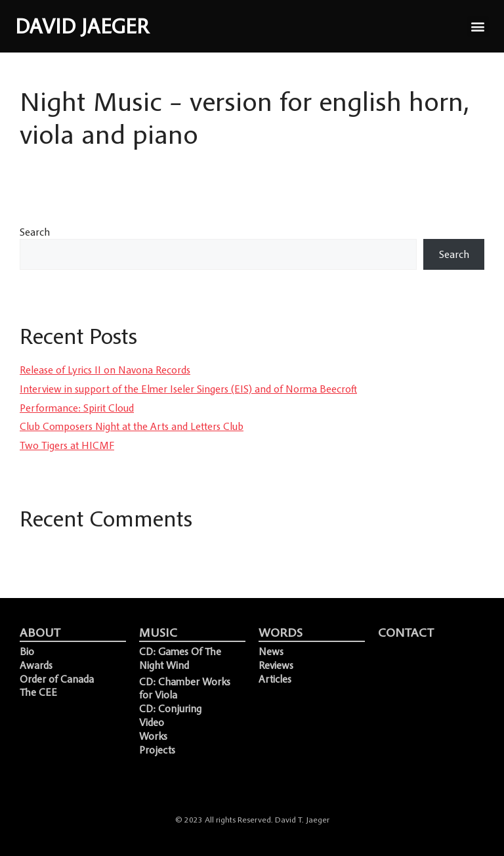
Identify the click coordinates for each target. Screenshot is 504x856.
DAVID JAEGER (82, 26)
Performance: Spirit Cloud (77, 408)
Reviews (276, 665)
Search (35, 232)
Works (153, 736)
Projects (157, 750)
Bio (27, 651)
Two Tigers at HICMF (67, 445)
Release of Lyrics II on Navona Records (105, 370)
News (271, 651)
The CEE (38, 692)
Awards (36, 665)
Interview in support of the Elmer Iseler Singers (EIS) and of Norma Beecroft (188, 389)
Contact (406, 632)
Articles (275, 679)
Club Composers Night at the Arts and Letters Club (132, 426)
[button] (478, 27)
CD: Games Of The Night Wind (180, 658)
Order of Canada (57, 679)
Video (152, 722)
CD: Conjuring (170, 708)
